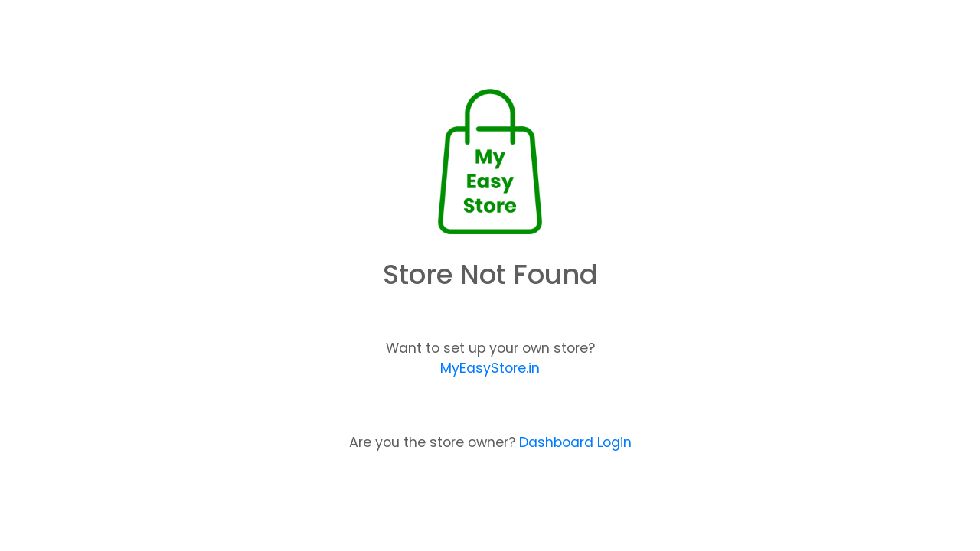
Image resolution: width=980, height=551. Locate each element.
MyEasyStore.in (490, 368)
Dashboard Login (575, 442)
